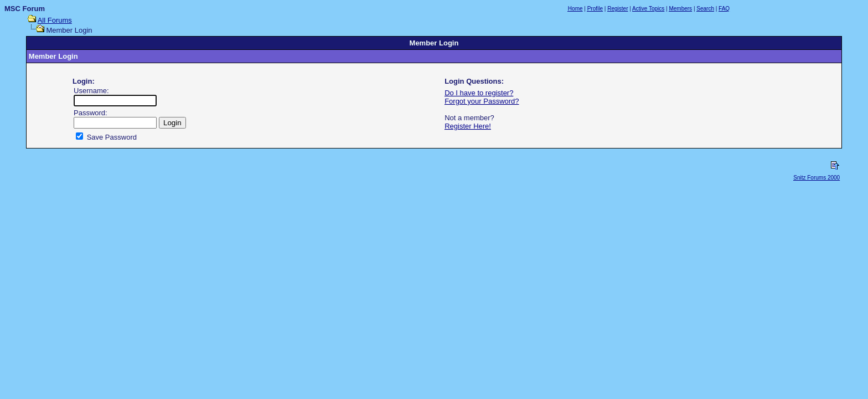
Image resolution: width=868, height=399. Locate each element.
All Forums (55, 20)
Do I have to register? (479, 93)
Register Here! (468, 126)
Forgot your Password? (482, 101)
